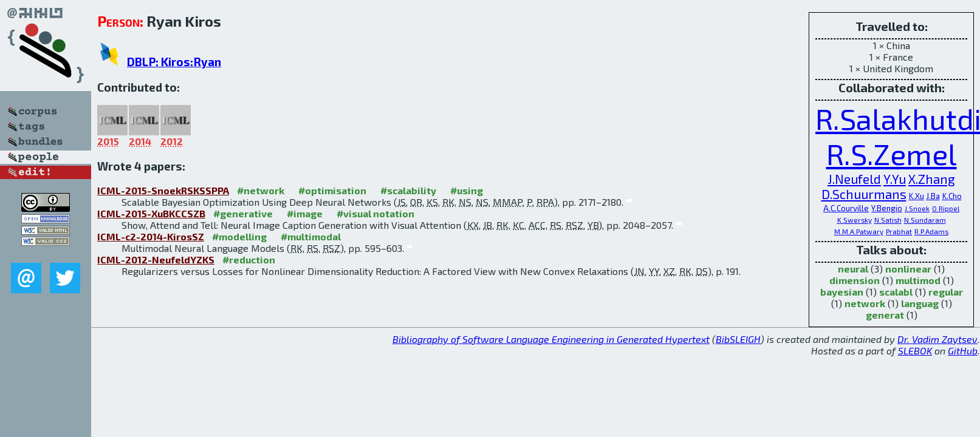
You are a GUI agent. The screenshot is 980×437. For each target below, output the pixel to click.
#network (261, 190)
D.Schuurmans (864, 194)
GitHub (963, 351)
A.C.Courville (846, 208)
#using (467, 190)
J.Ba (933, 196)
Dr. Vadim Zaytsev (937, 339)
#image (305, 213)
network (865, 303)
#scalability (408, 190)
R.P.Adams (931, 231)
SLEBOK (915, 351)
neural (853, 269)
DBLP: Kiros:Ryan (174, 62)
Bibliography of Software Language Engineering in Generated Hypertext (551, 339)
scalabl (896, 292)
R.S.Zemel (892, 154)
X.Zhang (932, 179)
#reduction (249, 259)
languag (920, 303)
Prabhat (899, 231)
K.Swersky (855, 220)
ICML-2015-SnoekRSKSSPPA (163, 190)
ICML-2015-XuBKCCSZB (151, 213)
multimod (918, 280)
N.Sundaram (925, 220)
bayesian (842, 292)
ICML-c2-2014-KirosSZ (151, 236)
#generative (243, 213)
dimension (855, 280)
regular (946, 292)
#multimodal (311, 236)
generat (885, 315)
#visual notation (375, 213)
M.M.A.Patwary (859, 231)
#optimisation (332, 190)
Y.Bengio (887, 208)
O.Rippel (946, 208)
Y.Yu (895, 179)
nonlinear (908, 269)
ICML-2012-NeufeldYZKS (156, 259)
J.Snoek (917, 208)
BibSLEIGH (738, 339)
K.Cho (952, 196)
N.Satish (888, 220)
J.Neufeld (854, 179)
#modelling (239, 236)
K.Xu (917, 196)
